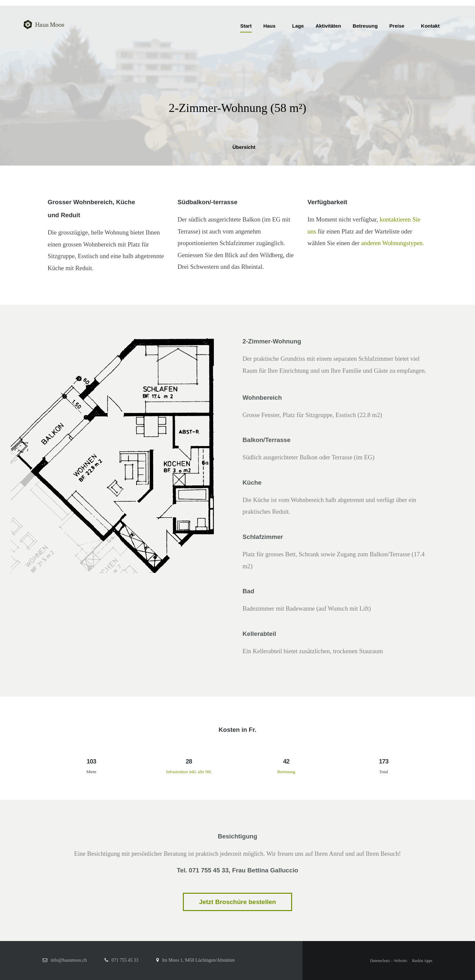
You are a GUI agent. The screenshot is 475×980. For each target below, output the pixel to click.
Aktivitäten (328, 26)
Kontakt (430, 26)
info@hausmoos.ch (69, 960)
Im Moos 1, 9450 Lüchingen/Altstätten (199, 960)
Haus (269, 26)
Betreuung (365, 26)
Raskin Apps (422, 961)
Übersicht (237, 147)
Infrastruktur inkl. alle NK (189, 772)
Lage (298, 26)
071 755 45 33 (125, 960)
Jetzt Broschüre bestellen (237, 902)
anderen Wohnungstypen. (393, 243)
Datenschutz (380, 961)
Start (246, 26)
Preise (397, 26)
